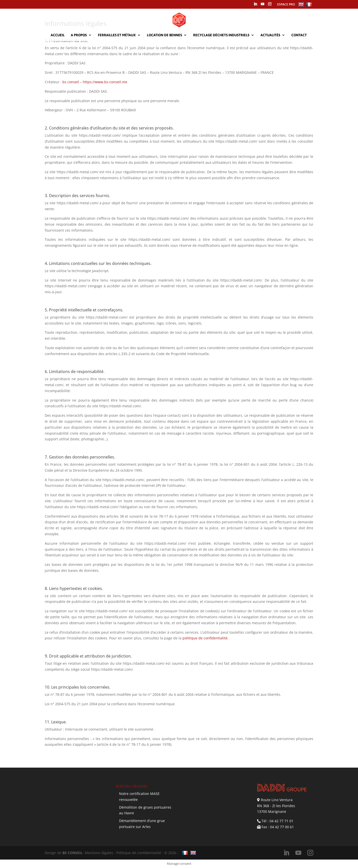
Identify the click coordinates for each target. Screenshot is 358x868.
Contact (299, 35)
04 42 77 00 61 (282, 827)
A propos (79, 35)
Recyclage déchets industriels (221, 35)
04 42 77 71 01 (281, 821)
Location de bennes (164, 35)
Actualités (270, 35)
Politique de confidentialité (139, 853)
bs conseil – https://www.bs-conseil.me (95, 82)
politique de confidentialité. (205, 638)
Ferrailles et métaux (117, 35)
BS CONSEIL (72, 853)
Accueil (58, 35)
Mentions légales (99, 853)
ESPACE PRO (286, 4)
